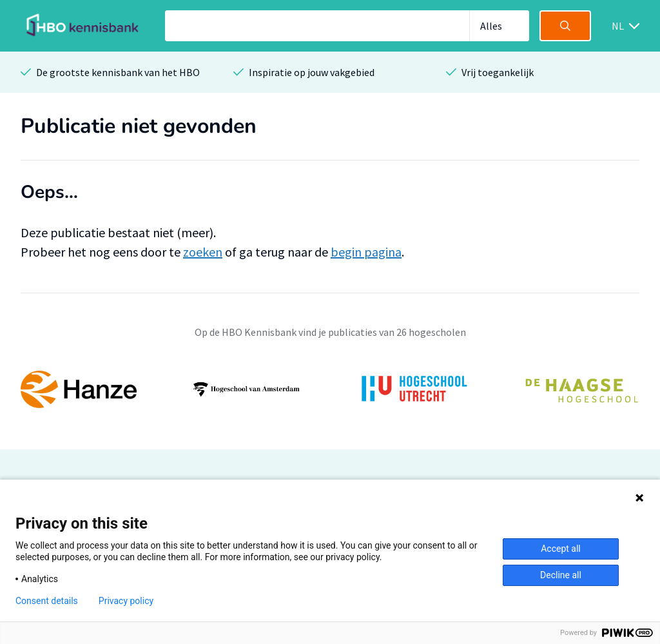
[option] (330, 389)
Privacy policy (126, 601)
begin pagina (366, 252)
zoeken (203, 252)
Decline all (561, 575)
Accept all (561, 549)
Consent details (47, 601)
